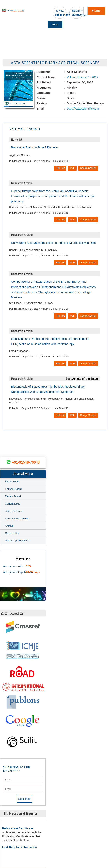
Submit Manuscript (79, 13)
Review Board (13, 496)
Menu (55, 24)
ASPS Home (12, 481)
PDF (72, 168)
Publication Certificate (17, 828)
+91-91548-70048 (26, 462)
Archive (9, 526)
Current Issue (13, 504)
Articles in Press (14, 511)
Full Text (60, 168)
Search (96, 11)
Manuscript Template (17, 541)
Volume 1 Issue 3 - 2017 (82, 77)
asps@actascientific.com (82, 108)
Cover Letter (12, 533)
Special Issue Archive (17, 518)
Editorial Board (13, 489)
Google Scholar (88, 168)
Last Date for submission (20, 847)
